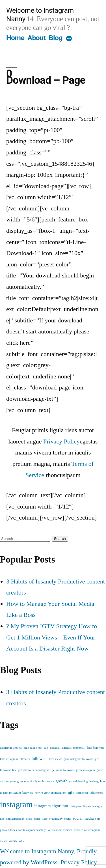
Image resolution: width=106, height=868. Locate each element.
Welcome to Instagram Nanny (37, 851)
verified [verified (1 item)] (68, 830)
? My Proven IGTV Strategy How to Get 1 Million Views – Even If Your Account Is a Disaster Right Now (52, 637)
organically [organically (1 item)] (56, 819)
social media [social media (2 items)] (83, 818)
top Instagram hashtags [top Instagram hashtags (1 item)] (32, 830)
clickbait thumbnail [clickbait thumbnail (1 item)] (74, 748)
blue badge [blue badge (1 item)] (30, 748)
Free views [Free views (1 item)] (55, 759)
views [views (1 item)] (4, 841)
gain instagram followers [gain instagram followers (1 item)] (79, 759)
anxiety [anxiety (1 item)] (18, 748)
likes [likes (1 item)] (45, 819)
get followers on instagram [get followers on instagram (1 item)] (34, 770)
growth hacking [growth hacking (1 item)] (78, 781)
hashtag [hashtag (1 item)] (94, 781)
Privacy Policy (61, 441)
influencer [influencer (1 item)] (82, 793)
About (36, 38)
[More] (69, 39)
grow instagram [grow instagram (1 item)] (86, 770)
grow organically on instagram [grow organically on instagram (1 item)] (36, 781)
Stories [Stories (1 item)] (13, 830)
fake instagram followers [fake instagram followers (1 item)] (15, 759)
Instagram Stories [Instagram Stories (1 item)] (80, 806)
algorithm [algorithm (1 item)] (6, 748)
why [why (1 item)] (21, 841)
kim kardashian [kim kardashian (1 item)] (15, 819)
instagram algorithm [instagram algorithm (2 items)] (51, 806)
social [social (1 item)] (68, 819)
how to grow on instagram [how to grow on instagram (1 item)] (50, 793)
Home (15, 38)
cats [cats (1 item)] (46, 748)
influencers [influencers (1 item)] (96, 793)
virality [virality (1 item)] (13, 841)
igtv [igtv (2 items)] (71, 792)
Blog (56, 38)
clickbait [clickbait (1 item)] (55, 748)
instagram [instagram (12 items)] (16, 804)
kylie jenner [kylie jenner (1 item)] (33, 819)
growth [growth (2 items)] (62, 781)
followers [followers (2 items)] (39, 759)
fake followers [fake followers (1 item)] (95, 748)
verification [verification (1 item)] (55, 830)
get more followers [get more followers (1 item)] (63, 770)
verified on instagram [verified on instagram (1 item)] (87, 830)
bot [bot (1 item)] (40, 748)
